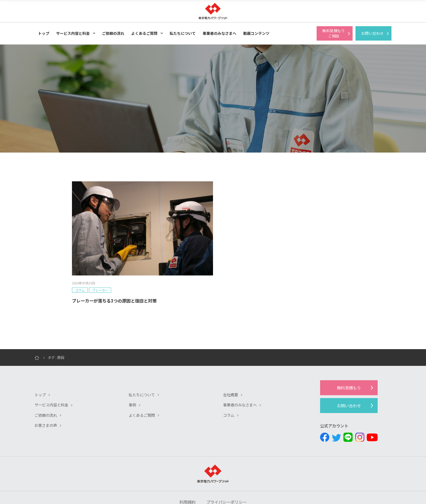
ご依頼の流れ (113, 33)
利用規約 (186, 477)
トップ (44, 33)
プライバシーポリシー (227, 477)
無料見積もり (349, 361)
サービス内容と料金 (73, 33)
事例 (133, 378)
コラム (229, 388)
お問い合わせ (349, 379)
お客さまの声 (47, 398)
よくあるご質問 (144, 33)
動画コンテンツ (256, 33)
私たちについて (183, 33)
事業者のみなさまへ (219, 33)
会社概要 (231, 368)
